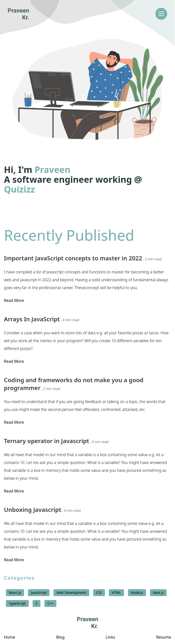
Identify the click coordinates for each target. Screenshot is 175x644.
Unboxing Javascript (42, 510)
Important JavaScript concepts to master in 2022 (83, 258)
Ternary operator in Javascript (56, 441)
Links (110, 637)
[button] (87, 91)
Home (10, 637)
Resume (164, 637)
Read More (14, 300)
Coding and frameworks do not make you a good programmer (74, 384)
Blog (60, 637)
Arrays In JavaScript (42, 319)
